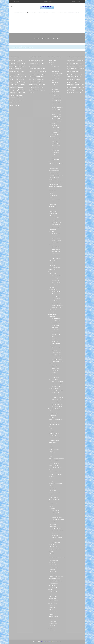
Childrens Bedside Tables (56, 581)
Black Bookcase (55, 152)
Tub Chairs (53, 231)
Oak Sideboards (55, 125)
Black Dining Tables (56, 301)
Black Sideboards (56, 132)
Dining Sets (53, 312)
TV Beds (52, 551)
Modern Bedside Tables (57, 362)
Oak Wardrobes (55, 341)
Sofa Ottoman (55, 373)
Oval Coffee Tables (56, 96)
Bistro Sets (53, 607)
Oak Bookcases (55, 157)
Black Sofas (53, 191)
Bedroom (40, 12)
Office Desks (53, 599)
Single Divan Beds (56, 510)
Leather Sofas (54, 195)
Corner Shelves (55, 89)
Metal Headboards (56, 542)
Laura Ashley (53, 488)
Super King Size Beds (55, 549)
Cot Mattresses (54, 168)
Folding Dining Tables (57, 291)
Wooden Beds (54, 504)
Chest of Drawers (54, 388)
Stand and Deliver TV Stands (57, 472)
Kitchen (50, 628)
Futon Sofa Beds (55, 254)
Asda (52, 454)
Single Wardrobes (56, 344)
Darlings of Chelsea (55, 424)
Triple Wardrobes (56, 321)
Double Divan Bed (56, 515)
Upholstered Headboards (58, 531)
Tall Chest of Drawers (57, 402)
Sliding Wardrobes (56, 325)
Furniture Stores (60, 12)
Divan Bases (54, 522)
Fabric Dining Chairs (56, 278)
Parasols (52, 610)
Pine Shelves (55, 87)
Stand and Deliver (14, 96)
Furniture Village (54, 436)
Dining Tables (53, 289)
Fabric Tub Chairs (56, 243)
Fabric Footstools (56, 225)
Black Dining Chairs (56, 285)
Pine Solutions (54, 443)
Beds (23, 12)
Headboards (53, 526)
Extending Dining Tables (57, 305)
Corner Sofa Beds (56, 251)
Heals (52, 456)
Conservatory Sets (55, 411)
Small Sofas (53, 263)
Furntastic (53, 479)
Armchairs (53, 198)
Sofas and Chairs (52, 189)
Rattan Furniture (54, 617)
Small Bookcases (55, 143)
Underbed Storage (56, 386)
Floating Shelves (55, 92)
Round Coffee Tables (57, 114)
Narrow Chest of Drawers (58, 400)
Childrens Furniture (53, 556)
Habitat (52, 447)
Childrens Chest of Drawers (57, 576)
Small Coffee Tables (56, 100)
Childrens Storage (55, 565)
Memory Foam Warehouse (56, 420)
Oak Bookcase (55, 148)
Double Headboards (56, 535)
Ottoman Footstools (56, 227)
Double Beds (53, 544)
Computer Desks (54, 601)
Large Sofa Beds (55, 247)
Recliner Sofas (54, 261)
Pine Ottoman (55, 370)
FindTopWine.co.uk (14, 106)
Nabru (52, 426)
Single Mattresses (55, 166)
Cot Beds (53, 569)
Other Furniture (52, 60)
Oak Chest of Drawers (57, 395)
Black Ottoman (55, 377)
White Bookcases (56, 146)
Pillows (52, 506)
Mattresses (51, 162)
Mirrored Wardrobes (56, 332)
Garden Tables (54, 626)
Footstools (53, 216)
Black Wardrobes (56, 339)
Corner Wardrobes (56, 334)
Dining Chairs (53, 274)
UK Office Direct (19, 97)
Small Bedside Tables (57, 359)
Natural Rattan (54, 587)
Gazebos (52, 614)
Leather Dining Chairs (57, 276)
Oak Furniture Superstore (56, 484)
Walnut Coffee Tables (57, 98)
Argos (52, 445)
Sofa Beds (53, 245)
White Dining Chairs (56, 283)
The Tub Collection (55, 500)
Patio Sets (53, 605)
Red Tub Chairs (55, 236)
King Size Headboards (57, 538)
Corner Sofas (53, 204)
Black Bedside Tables (57, 350)
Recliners (53, 265)
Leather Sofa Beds (56, 249)
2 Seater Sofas (54, 209)
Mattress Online (54, 497)
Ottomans (53, 364)
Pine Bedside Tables (56, 352)
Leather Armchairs (56, 200)
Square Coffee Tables (57, 112)
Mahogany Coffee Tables (57, 107)
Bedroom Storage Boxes (57, 384)
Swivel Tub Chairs (56, 233)
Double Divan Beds (56, 513)
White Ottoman (55, 375)
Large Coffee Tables (56, 103)
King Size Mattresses (55, 173)
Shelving (52, 80)
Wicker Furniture (54, 413)
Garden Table (53, 623)
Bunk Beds (53, 574)
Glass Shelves (55, 82)
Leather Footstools (56, 222)
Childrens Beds (54, 572)
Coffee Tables (54, 94)
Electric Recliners (56, 267)
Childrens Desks (54, 583)
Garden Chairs (54, 621)
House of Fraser (54, 465)
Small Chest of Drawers (57, 406)
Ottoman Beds (55, 366)
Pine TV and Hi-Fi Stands (57, 76)
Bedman (52, 417)
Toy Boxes (53, 562)
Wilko (52, 429)
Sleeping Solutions (55, 461)
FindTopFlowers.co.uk (15, 103)
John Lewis (53, 477)
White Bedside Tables (57, 348)
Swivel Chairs (53, 211)
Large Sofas (53, 229)
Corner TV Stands (56, 78)
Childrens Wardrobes (55, 579)
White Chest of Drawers (57, 390)
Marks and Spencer (33, 65)
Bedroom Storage (54, 380)
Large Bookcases (56, 139)
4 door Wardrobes (56, 323)
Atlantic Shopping (55, 463)
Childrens (53, 12)
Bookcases (53, 137)
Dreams (52, 431)
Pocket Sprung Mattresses (57, 164)
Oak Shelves (55, 85)
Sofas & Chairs (18, 12)
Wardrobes (53, 316)
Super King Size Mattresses (57, 175)
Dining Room (28, 12)
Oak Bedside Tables (56, 355)
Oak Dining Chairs (56, 280)
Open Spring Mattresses (56, 187)
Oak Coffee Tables (56, 110)
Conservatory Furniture (54, 409)
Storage (52, 594)
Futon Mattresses (55, 177)
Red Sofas (53, 193)
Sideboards (53, 123)
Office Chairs (53, 596)
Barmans (52, 486)
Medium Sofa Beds (56, 258)
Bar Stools (53, 630)
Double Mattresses (55, 171)
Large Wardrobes (56, 328)
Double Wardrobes (56, 318)
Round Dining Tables (56, 303)
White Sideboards (56, 134)
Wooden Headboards (57, 528)
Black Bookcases (56, 159)
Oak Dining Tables (56, 296)
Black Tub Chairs (56, 238)
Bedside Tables (54, 346)
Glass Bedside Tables (57, 357)
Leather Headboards (56, 540)
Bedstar (52, 495)
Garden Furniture (46, 12)
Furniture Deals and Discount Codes (72, 12)
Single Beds (53, 524)
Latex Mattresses (54, 180)
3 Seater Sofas (54, 213)
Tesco (52, 481)
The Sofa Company (55, 493)
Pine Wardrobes (55, 330)
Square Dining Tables (57, 308)
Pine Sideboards (55, 128)
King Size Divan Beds (57, 517)
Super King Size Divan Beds (58, 520)
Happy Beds (53, 490)
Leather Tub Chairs (56, 240)
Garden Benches (54, 612)
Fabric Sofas (53, 207)
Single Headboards (56, 533)
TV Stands (53, 65)
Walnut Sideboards (56, 130)
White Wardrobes (56, 337)
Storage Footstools (56, 218)
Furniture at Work (55, 440)
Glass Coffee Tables (56, 105)
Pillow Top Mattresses (56, 184)
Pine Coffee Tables (56, 121)
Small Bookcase (55, 155)
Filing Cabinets (54, 592)
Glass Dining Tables (56, 294)
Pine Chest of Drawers (57, 393)
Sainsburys (53, 452)
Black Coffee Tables (56, 116)
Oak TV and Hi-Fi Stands (57, 74)
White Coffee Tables (56, 119)
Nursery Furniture (55, 567)
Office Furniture (52, 590)
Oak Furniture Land (21, 94)
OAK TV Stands (55, 67)
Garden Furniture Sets (56, 619)
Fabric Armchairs (56, 202)
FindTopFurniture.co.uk (17, 60)
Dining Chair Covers (55, 310)
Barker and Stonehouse (56, 474)
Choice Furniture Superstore (57, 459)
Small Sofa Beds (55, 256)
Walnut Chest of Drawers (58, 404)
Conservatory (51, 585)
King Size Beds (54, 547)
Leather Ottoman (56, 368)
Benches (52, 287)
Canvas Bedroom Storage (58, 382)
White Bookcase (55, 150)
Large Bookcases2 (56, 141)
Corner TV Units (56, 69)
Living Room (34, 12)
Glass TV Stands (56, 71)
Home (35, 39)
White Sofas (53, 269)
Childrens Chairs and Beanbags (58, 558)
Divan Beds (53, 508)
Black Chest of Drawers (57, 397)
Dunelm (43, 63)
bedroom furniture (14, 81)
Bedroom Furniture (53, 314)
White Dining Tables (56, 298)
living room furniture (21, 83)
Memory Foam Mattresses (56, 182)
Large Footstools (56, 220)
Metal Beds (53, 554)
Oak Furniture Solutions (56, 438)
